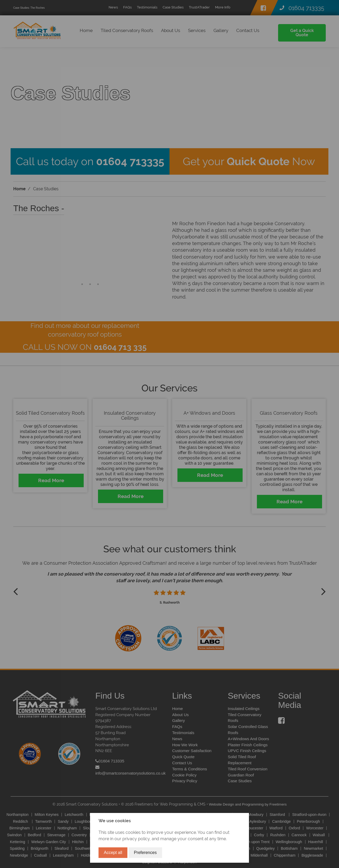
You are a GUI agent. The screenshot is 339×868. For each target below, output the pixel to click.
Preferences (145, 853)
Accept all (113, 853)
